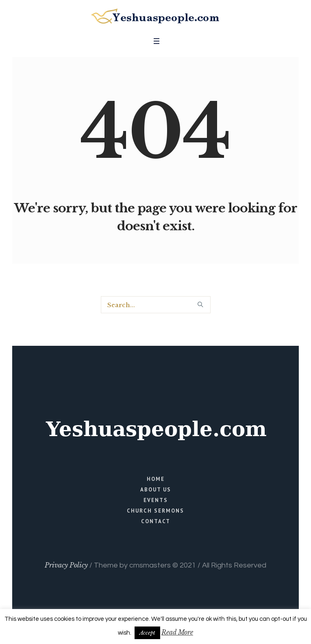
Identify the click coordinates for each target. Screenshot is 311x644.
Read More (177, 632)
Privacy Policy (66, 565)
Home (156, 479)
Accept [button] (147, 633)
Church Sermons (155, 511)
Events (156, 500)
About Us (156, 490)
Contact (156, 521)
